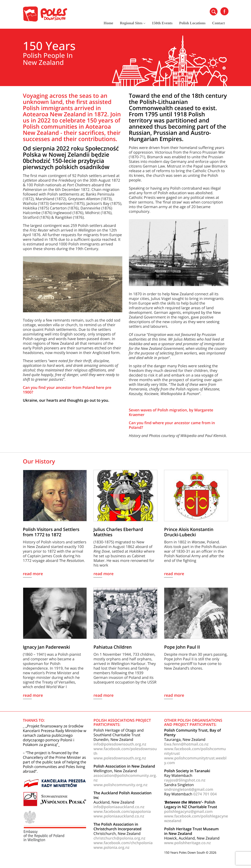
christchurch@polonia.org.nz (119, 838)
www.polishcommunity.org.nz (120, 785)
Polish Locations (192, 23)
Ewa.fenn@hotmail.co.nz (186, 744)
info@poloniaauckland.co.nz (119, 807)
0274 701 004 (205, 794)
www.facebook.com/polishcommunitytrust (195, 751)
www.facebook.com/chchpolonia (123, 843)
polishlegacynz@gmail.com (188, 811)
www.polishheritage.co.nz (187, 843)
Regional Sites (132, 23)
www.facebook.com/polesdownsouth (125, 751)
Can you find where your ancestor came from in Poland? (172, 425)
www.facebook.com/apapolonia (122, 811)
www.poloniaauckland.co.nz (119, 816)
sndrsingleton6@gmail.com (189, 789)
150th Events (162, 23)
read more (33, 574)
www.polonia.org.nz (111, 847)
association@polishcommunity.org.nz (125, 778)
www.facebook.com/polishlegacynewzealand (196, 818)
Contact (219, 23)
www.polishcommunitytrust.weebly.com (195, 760)
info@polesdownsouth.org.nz (120, 744)
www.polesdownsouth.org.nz (120, 758)
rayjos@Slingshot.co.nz (185, 780)
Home (108, 23)
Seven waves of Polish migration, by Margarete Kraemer (171, 412)
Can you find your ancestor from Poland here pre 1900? (67, 390)
